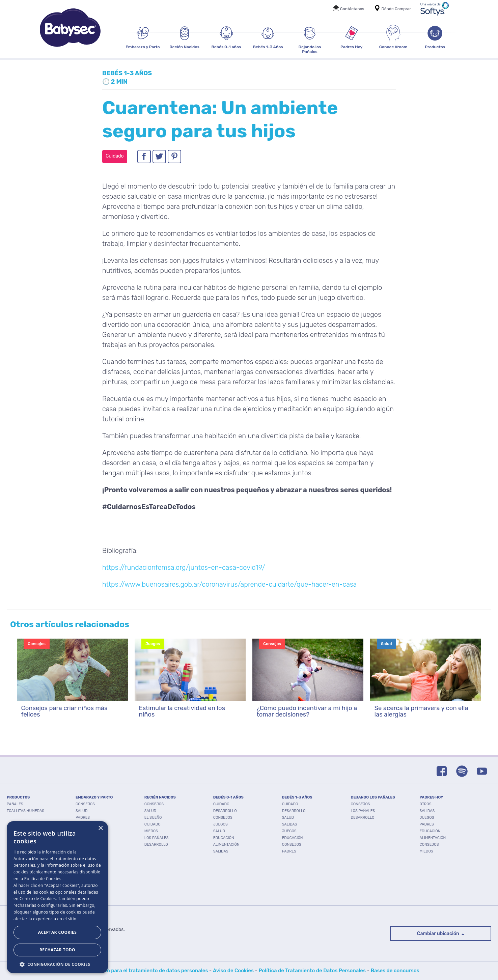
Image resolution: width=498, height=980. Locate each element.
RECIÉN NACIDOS (160, 797)
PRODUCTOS (18, 797)
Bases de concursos (395, 971)
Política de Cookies (43, 879)
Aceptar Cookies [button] (57, 932)
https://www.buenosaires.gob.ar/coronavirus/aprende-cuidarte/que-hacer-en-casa (229, 584)
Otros (425, 804)
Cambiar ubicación (439, 934)
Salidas (221, 851)
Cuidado (153, 824)
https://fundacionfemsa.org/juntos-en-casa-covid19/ (184, 567)
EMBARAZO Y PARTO (94, 797)
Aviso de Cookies (233, 971)
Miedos (151, 831)
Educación (224, 838)
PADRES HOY (431, 797)
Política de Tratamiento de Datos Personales (312, 971)
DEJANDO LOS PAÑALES (373, 797)
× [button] (100, 828)
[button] (57, 964)
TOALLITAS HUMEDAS (25, 811)
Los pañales (157, 838)
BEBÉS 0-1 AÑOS (228, 797)
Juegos (220, 824)
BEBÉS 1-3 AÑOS (297, 797)
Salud (81, 811)
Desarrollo (156, 845)
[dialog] (57, 897)
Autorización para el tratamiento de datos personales (143, 971)
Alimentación (226, 845)
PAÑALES (15, 804)
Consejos (85, 804)
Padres (83, 818)
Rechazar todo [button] (57, 950)
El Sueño (153, 818)
